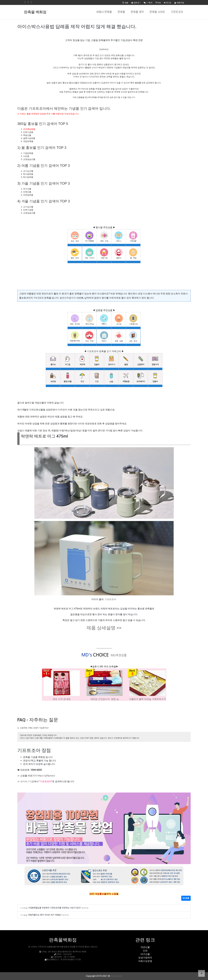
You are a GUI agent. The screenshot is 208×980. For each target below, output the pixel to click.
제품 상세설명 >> (104, 628)
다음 (32, 781)
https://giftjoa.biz (46, 776)
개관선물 (145, 947)
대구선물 (145, 954)
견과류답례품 (29, 129)
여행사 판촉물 (104, 12)
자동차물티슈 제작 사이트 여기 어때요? (45, 915)
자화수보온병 (145, 961)
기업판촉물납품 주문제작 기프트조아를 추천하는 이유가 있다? (55, 908)
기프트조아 (177, 12)
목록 (186, 898)
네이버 (24, 781)
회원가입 (179, 3)
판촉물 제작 (137, 12)
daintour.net (116, 976)
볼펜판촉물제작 (68, 298)
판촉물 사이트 (157, 12)
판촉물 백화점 (35, 12)
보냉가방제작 (145, 958)
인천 (145, 951)
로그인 (168, 3)
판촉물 (121, 12)
